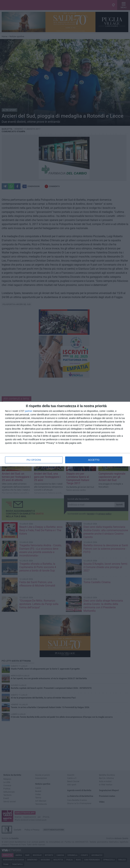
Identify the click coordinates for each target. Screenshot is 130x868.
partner (29, 411)
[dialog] (65, 434)
